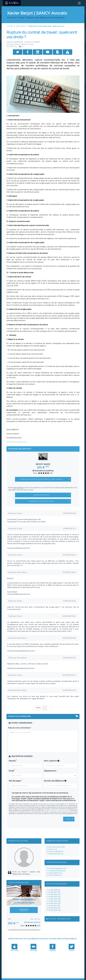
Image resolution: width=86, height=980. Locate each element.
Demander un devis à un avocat (50, 501)
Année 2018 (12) (54, 890)
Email (11, 771)
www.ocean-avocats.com (17, 442)
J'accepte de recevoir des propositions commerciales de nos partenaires (40, 793)
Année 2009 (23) (55, 910)
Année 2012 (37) (54, 903)
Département (50, 771)
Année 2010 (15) (54, 908)
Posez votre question (24, 910)
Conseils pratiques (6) (57, 871)
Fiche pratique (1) (55, 875)
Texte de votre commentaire (19, 728)
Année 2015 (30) (54, 897)
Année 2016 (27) (54, 894)
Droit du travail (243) (57, 847)
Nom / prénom (52, 761)
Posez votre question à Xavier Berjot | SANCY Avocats (45, 479)
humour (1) (53, 849)
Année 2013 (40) (55, 901)
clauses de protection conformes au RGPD (57, 810)
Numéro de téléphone (55, 781)
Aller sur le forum (52, 495)
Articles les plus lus (56, 854)
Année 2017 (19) (54, 892)
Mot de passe (15, 781)
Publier (70, 819)
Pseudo (12, 761)
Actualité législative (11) (57, 868)
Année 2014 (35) (54, 899)
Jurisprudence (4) (55, 873)
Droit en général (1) (56, 851)
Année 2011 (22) (54, 906)
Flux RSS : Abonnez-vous (59, 919)
